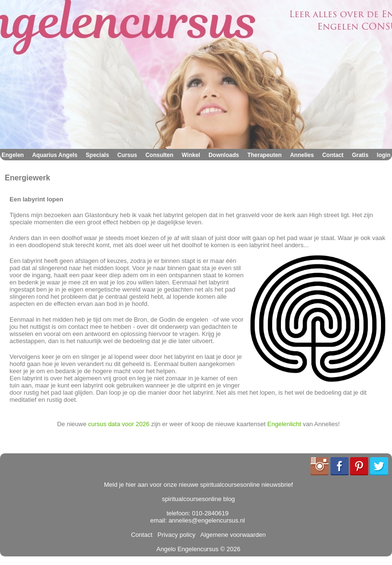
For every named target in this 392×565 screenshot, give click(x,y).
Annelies (302, 155)
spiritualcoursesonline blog (198, 499)
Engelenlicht (284, 424)
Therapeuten (265, 155)
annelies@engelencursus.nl (206, 520)
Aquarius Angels (55, 155)
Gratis (360, 155)
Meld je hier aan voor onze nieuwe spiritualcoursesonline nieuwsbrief (198, 485)
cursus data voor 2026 (119, 424)
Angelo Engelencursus (187, 549)
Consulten (160, 155)
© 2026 (229, 549)
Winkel (191, 155)
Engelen (13, 155)
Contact (333, 155)
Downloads (224, 155)
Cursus (127, 155)
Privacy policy (175, 535)
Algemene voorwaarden (231, 535)
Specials (98, 155)
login (384, 155)
